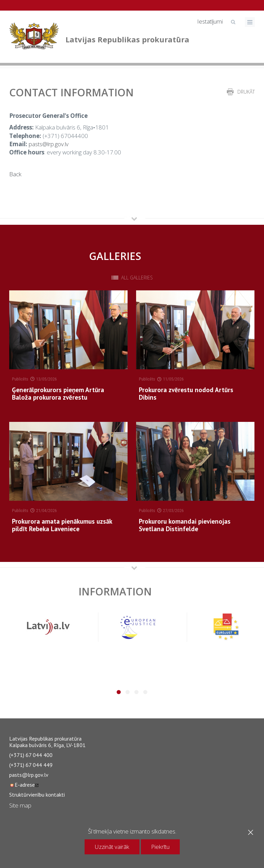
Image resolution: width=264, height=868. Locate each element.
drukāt (246, 92)
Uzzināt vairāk (112, 847)
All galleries (137, 278)
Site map (20, 805)
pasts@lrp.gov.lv (49, 144)
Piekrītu (160, 847)
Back (15, 174)
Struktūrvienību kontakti (37, 795)
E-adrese (24, 785)
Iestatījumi (210, 21)
